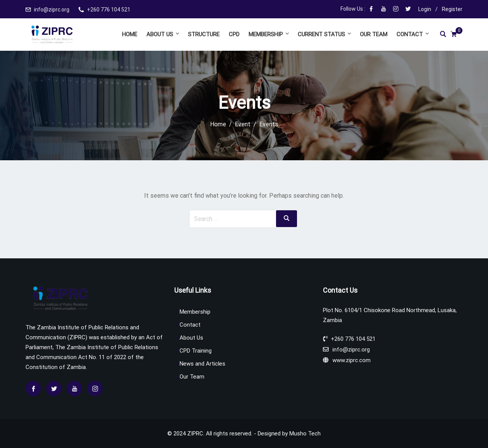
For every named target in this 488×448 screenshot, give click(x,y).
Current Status (325, 34)
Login (425, 9)
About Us (163, 34)
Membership (269, 34)
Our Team (374, 34)
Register (452, 9)
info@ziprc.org (52, 10)
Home (130, 34)
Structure (204, 34)
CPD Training (196, 351)
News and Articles (202, 364)
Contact (413, 34)
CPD (234, 34)
